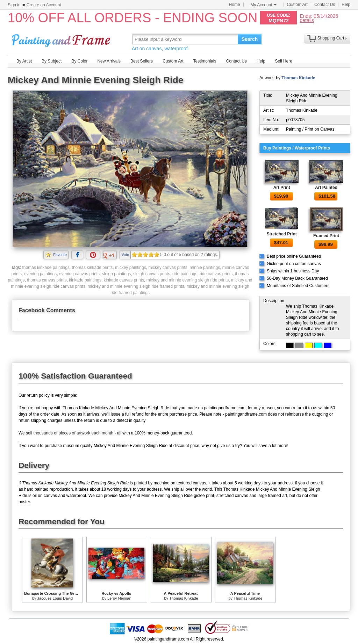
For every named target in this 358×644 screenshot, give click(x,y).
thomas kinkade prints (92, 268)
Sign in (14, 5)
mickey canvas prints (168, 268)
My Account (264, 5)
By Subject (52, 61)
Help (346, 5)
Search (250, 39)
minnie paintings (205, 268)
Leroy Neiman (119, 598)
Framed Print (326, 236)
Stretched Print (282, 234)
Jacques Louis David (55, 598)
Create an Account (44, 5)
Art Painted (326, 188)
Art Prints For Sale (62, 39)
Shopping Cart (331, 38)
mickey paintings (131, 268)
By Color (79, 61)
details (307, 20)
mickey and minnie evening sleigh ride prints (188, 280)
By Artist (24, 61)
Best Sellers (142, 61)
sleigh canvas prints (152, 274)
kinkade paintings (85, 280)
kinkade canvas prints (124, 280)
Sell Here (284, 61)
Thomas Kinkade (298, 78)
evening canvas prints (79, 274)
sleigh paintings (117, 274)
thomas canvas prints (47, 280)
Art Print (282, 188)
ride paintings (185, 274)
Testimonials (205, 61)
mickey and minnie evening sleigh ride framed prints (136, 286)
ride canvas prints (216, 274)
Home (235, 5)
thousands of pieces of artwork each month (73, 433)
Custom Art (297, 5)
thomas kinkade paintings (46, 268)
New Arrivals (109, 61)
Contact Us (325, 5)
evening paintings (40, 274)
